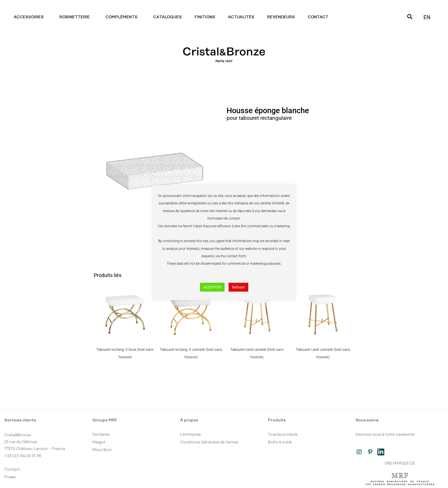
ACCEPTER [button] (212, 287)
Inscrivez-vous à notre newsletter (385, 435)
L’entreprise (190, 435)
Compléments (123, 17)
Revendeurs (281, 17)
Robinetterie (76, 17)
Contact (319, 17)
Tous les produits (283, 435)
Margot (99, 442)
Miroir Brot (102, 450)
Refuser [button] (238, 287)
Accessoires (30, 17)
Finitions (205, 17)
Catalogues (167, 17)
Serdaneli (101, 435)
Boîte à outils (280, 442)
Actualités (241, 17)
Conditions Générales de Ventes (209, 442)
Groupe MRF (105, 420)
